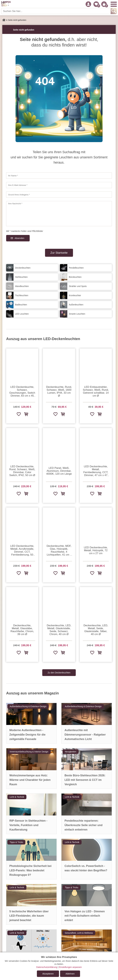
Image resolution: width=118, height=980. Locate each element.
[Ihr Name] (59, 176)
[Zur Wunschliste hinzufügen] (19, 414)
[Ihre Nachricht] (59, 214)
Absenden (19, 238)
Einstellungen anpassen (70, 967)
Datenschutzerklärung (47, 967)
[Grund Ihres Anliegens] (59, 195)
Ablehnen (70, 974)
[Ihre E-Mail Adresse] (59, 185)
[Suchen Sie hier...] (56, 11)
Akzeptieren (48, 974)
